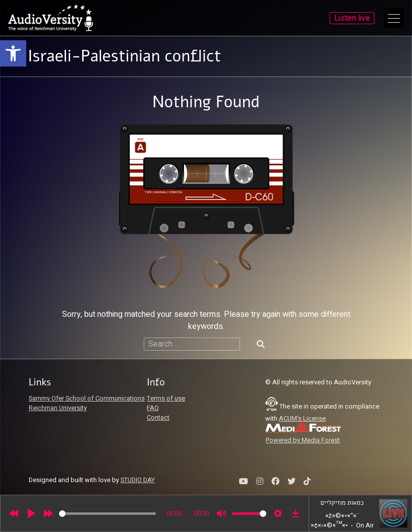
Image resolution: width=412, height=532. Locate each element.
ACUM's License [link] (302, 419)
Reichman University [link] (58, 408)
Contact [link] (158, 418)
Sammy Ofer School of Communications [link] (87, 398)
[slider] (107, 514)
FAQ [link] (153, 408)
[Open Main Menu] (394, 18)
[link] (13, 53)
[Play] (31, 513)
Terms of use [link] (166, 398)
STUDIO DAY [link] (138, 480)
